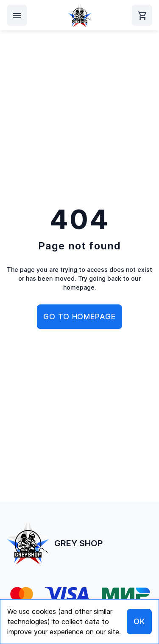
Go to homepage (79, 316)
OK (139, 621)
